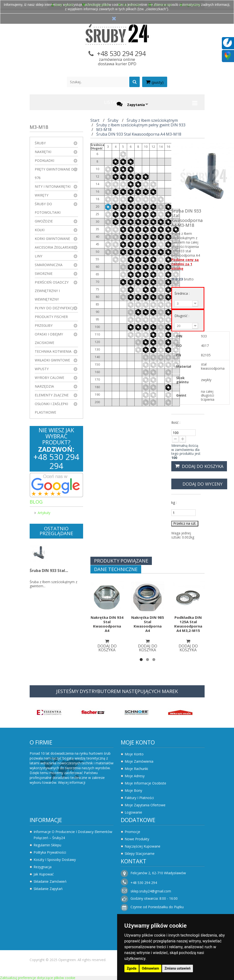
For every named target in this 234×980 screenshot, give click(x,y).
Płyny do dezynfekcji (54, 308)
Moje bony (133, 790)
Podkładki (44, 160)
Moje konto (138, 742)
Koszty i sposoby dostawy (55, 860)
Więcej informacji (72, 782)
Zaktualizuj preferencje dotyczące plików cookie (38, 978)
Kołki (40, 230)
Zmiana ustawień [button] (178, 968)
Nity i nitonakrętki (53, 186)
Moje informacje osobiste (145, 783)
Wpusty (42, 369)
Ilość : (176, 422)
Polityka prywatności (50, 852)
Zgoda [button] (132, 968)
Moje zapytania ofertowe (145, 805)
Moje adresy (135, 776)
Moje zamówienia (139, 761)
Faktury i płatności (139, 798)
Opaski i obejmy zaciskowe (49, 338)
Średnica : (182, 293)
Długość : (182, 316)
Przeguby (44, 325)
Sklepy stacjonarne (140, 853)
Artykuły (44, 513)
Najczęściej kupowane (143, 846)
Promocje (132, 832)
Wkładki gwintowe (52, 360)
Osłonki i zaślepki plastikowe (51, 408)
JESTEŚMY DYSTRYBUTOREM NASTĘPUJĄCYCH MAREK (117, 691)
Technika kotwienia (53, 351)
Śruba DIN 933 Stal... (49, 571)
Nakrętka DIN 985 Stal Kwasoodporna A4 (148, 624)
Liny (39, 256)
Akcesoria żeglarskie (54, 247)
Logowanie (133, 812)
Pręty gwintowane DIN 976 (56, 173)
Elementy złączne (52, 395)
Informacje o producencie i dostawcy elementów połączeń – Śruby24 (73, 835)
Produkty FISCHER (51, 317)
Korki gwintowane (52, 239)
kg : (174, 502)
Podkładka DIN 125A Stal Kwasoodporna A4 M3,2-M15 (188, 624)
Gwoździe (44, 221)
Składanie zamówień (50, 881)
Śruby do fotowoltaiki (48, 208)
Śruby (40, 143)
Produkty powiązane (121, 561)
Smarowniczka (49, 265)
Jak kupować (44, 874)
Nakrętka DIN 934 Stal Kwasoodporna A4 (107, 624)
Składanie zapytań (48, 889)
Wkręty (42, 195)
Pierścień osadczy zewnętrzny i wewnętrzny (52, 291)
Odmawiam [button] (151, 968)
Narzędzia (44, 386)
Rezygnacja (43, 867)
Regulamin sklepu (47, 845)
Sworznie (44, 274)
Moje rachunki (136, 769)
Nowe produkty (137, 839)
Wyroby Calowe (49, 378)
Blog (36, 502)
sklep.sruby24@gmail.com (151, 891)
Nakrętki (43, 152)
